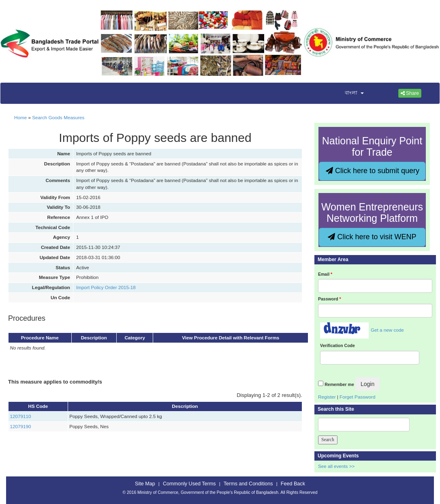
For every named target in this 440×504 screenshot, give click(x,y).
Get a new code (387, 330)
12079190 (21, 426)
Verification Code (337, 345)
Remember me (339, 384)
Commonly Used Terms (189, 484)
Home (20, 117)
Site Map (145, 484)
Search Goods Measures (58, 117)
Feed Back (293, 484)
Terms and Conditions (248, 484)
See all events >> (336, 466)
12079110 (21, 416)
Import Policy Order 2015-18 (106, 287)
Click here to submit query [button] (373, 171)
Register (327, 397)
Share (410, 93)
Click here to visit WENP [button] (372, 237)
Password (330, 299)
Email (325, 274)
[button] (349, 93)
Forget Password (357, 397)
